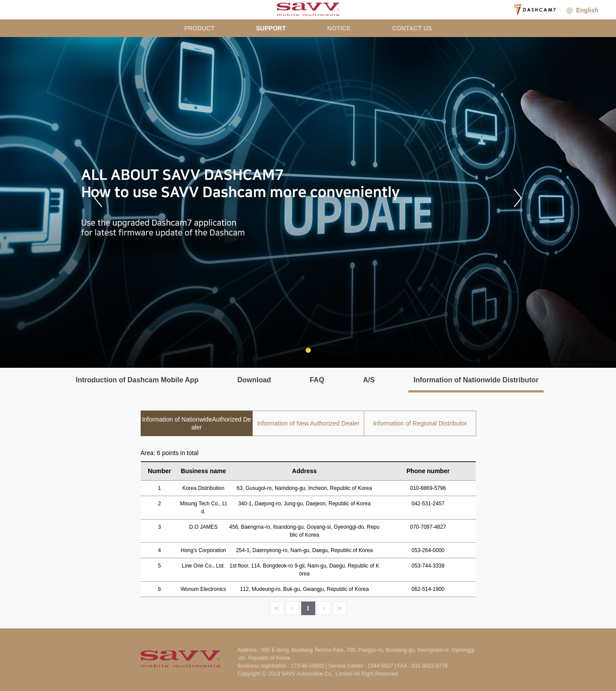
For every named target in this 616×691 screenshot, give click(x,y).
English (581, 10)
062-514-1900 (428, 589)
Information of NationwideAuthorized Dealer (196, 423)
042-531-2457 (428, 504)
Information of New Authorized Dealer (308, 423)
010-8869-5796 (428, 488)
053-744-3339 (428, 566)
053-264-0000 (428, 550)
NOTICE (339, 28)
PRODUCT (199, 28)
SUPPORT (271, 28)
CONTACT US (412, 28)
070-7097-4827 (428, 527)
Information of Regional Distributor (420, 423)
